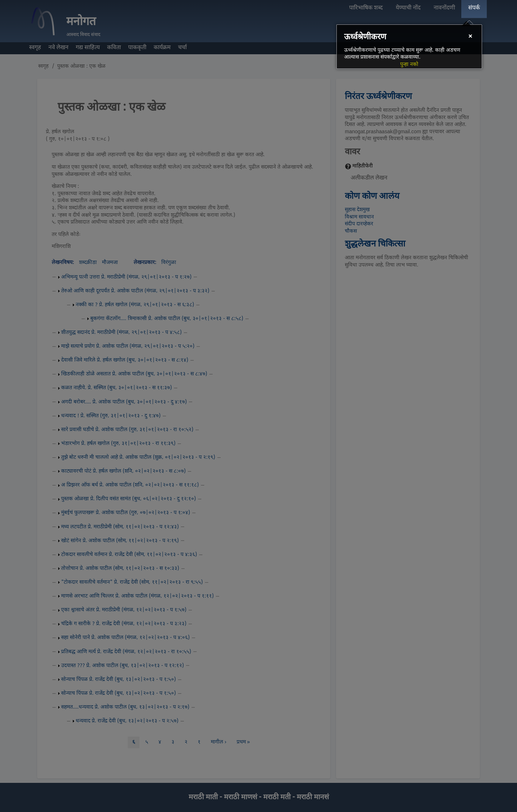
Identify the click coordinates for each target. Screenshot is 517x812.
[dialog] (409, 47)
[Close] (470, 37)
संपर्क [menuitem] (474, 8)
